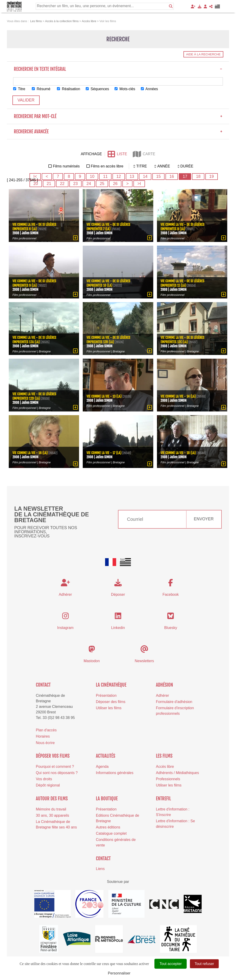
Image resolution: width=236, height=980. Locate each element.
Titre (19, 89)
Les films (164, 756)
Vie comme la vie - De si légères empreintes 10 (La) (108, 283)
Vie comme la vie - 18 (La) (178, 453)
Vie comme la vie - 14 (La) (178, 396)
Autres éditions (108, 827)
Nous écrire (45, 743)
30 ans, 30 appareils (53, 815)
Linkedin (118, 628)
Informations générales (115, 773)
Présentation (106, 696)
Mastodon (92, 661)
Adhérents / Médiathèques (177, 773)
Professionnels (168, 779)
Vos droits (44, 779)
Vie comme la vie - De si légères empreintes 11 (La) (183, 283)
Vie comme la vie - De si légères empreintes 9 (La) (34, 283)
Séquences (97, 89)
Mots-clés (125, 89)
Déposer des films (111, 702)
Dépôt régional (48, 785)
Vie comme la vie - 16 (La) (30, 453)
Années (150, 89)
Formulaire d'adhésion (174, 702)
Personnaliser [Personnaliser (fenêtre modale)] (119, 973)
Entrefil (163, 799)
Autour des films (52, 799)
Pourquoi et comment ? (55, 767)
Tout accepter (171, 964)
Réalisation (69, 89)
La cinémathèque (111, 685)
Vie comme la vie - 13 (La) (104, 396)
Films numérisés (66, 166)
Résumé (41, 89)
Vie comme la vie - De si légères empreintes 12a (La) (34, 340)
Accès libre (165, 767)
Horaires (43, 737)
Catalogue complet (111, 833)
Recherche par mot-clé (118, 116)
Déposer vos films (53, 756)
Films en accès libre (107, 166)
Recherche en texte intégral (118, 69)
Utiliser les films (109, 708)
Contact (43, 685)
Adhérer (162, 696)
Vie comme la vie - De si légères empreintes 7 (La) (108, 227)
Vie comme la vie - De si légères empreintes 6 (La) (34, 227)
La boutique (107, 799)
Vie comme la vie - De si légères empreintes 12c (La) (183, 340)
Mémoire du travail (51, 809)
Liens (100, 869)
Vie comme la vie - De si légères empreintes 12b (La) (108, 340)
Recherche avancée (118, 132)
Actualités (106, 756)
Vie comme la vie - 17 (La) (104, 453)
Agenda (102, 767)
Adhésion (164, 685)
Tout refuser (204, 964)
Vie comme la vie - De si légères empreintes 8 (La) (183, 227)
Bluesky (171, 628)
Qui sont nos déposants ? (57, 773)
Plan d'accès (46, 730)
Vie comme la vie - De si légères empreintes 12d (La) (34, 396)
